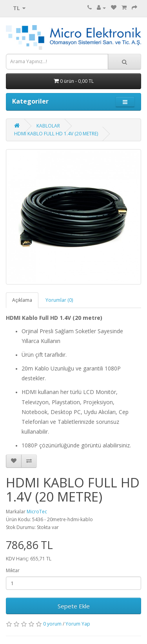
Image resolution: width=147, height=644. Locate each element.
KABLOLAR (48, 126)
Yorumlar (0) (59, 300)
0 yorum (52, 624)
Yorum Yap (78, 624)
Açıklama (22, 300)
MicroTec (37, 512)
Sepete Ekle (74, 606)
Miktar (13, 570)
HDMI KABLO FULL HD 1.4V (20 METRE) (56, 134)
